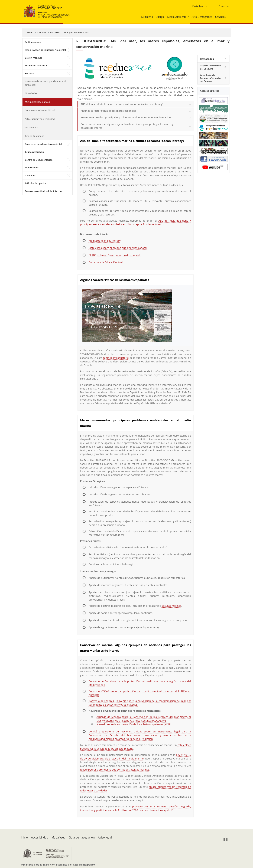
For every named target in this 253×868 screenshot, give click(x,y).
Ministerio (147, 17)
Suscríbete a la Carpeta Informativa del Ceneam (211, 78)
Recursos (55, 32)
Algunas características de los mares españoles (108, 111)
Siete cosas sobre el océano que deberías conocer (118, 248)
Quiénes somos (33, 42)
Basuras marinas (171, 606)
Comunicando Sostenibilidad (40, 110)
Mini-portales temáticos (76, 32)
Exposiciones (32, 168)
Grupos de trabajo (34, 152)
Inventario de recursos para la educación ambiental (46, 83)
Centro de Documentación (39, 160)
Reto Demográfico (202, 17)
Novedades (31, 93)
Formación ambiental (36, 65)
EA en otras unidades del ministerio (43, 191)
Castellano (198, 6)
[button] (189, 17)
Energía (160, 17)
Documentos (32, 127)
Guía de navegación (82, 837)
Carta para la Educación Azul (106, 262)
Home (30, 32)
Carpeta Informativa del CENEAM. (211, 67)
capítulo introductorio (116, 358)
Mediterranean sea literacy (105, 241)
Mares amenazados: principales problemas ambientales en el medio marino (126, 117)
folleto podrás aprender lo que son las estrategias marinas (115, 770)
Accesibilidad (40, 837)
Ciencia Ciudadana (35, 136)
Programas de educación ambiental (43, 144)
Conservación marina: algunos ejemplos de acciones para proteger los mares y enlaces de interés (127, 126)
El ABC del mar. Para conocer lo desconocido (115, 255)
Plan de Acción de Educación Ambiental (45, 50)
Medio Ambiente (177, 17)
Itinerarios (30, 175)
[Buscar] (223, 6)
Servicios (220, 17)
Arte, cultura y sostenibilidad (40, 119)
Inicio (24, 837)
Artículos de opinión (35, 183)
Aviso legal (105, 837)
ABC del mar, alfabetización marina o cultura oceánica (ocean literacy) (122, 104)
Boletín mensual (33, 58)
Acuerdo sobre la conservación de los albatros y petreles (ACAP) (134, 724)
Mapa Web (59, 837)
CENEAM (42, 32)
